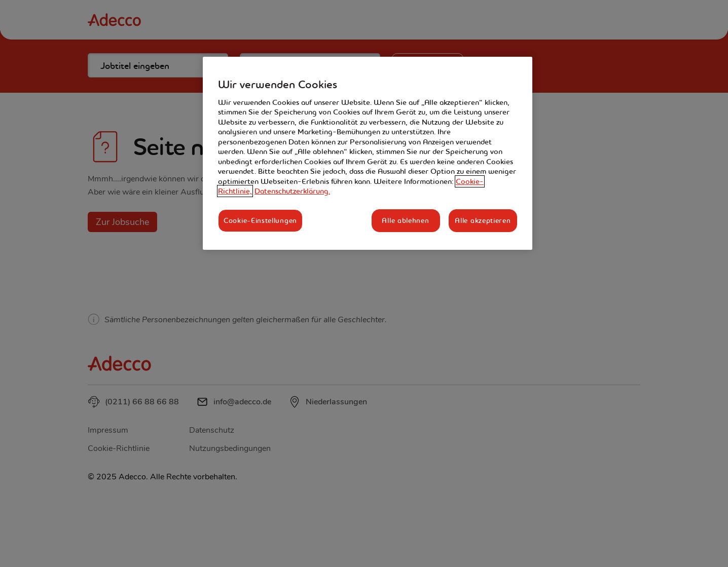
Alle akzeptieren (483, 220)
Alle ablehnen (405, 220)
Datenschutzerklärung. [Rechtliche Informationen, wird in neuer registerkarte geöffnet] (292, 191)
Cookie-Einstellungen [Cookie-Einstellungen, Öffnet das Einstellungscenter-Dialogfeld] (260, 220)
